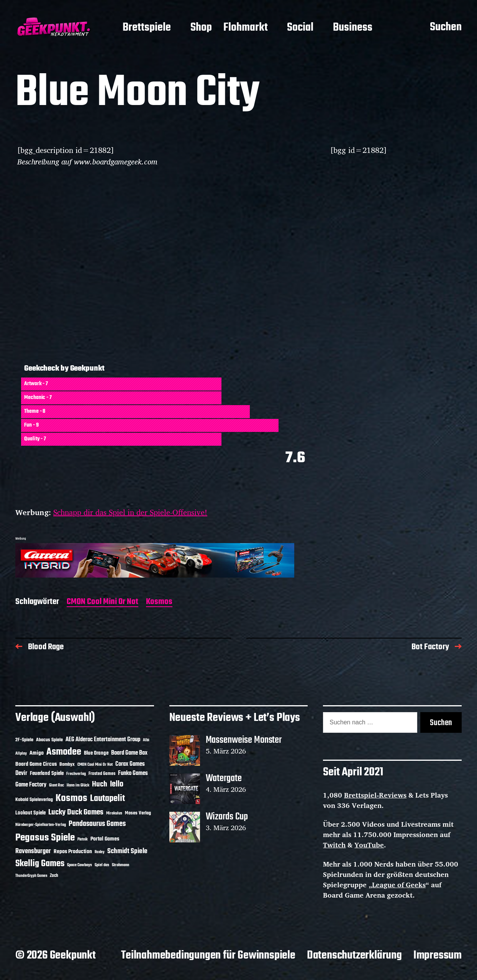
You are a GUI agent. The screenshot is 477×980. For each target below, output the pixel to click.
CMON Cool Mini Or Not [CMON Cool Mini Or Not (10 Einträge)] (95, 765)
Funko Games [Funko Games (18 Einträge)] (133, 773)
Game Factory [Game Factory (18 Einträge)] (31, 785)
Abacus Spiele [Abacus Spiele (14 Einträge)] (49, 740)
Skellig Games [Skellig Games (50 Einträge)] (40, 864)
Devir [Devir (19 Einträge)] (21, 773)
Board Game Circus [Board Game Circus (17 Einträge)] (36, 764)
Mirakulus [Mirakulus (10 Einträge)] (114, 813)
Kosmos (159, 602)
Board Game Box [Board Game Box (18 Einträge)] (129, 753)
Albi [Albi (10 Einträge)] (146, 740)
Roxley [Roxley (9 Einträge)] (100, 852)
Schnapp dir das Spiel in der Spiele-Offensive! (130, 512)
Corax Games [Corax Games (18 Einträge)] (130, 764)
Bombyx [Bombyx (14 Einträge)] (67, 764)
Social (300, 28)
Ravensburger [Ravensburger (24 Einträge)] (33, 851)
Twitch (334, 845)
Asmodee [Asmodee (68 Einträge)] (64, 752)
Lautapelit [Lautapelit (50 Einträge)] (107, 799)
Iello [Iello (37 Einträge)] (117, 784)
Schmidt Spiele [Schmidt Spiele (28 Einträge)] (127, 851)
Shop (201, 28)
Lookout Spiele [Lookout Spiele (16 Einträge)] (30, 813)
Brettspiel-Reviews (375, 795)
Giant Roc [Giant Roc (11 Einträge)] (57, 785)
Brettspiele (147, 28)
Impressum (438, 955)
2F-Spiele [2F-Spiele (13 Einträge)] (24, 740)
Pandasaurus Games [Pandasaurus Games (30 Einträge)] (97, 824)
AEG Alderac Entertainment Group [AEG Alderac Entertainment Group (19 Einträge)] (103, 740)
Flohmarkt (246, 28)
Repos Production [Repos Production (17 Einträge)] (73, 852)
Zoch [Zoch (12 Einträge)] (54, 876)
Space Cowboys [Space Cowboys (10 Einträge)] (79, 865)
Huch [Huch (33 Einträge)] (100, 784)
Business (353, 28)
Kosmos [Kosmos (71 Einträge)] (71, 799)
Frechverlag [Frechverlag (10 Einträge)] (76, 774)
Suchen (446, 28)
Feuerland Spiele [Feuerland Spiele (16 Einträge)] (47, 773)
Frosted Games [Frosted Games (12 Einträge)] (102, 774)
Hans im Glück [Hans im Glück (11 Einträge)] (78, 785)
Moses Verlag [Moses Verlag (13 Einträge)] (138, 813)
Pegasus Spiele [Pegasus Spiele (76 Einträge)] (45, 838)
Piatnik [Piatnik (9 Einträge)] (83, 840)
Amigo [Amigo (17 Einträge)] (37, 753)
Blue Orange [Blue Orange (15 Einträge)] (96, 753)
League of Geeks (399, 885)
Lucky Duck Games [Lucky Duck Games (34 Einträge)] (76, 812)
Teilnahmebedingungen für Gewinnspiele (208, 955)
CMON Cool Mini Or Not (102, 602)
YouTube (369, 845)
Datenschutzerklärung (354, 955)
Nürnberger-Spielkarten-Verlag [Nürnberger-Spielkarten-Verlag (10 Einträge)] (41, 825)
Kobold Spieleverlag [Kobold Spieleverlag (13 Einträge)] (34, 800)
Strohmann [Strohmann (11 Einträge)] (120, 865)
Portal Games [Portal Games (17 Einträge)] (105, 839)
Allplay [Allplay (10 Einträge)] (21, 753)
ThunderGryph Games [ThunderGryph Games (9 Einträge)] (31, 876)
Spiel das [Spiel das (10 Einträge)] (102, 865)
